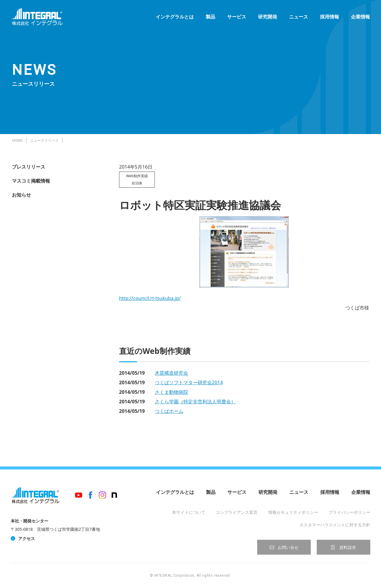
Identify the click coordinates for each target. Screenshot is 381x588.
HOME (17, 140)
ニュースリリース (44, 140)
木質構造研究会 (171, 373)
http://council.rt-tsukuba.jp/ (150, 298)
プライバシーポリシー (349, 512)
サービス (236, 18)
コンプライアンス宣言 (237, 512)
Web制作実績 (137, 176)
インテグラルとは (174, 18)
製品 (210, 18)
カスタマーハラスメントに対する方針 (335, 525)
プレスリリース (29, 167)
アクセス (26, 538)
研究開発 (267, 18)
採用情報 (329, 18)
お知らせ (21, 195)
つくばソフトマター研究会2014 (189, 382)
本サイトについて (189, 512)
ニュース (298, 18)
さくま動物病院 (171, 392)
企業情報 (360, 18)
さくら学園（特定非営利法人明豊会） (195, 402)
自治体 (137, 183)
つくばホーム (169, 411)
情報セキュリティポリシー (293, 512)
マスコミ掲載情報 (31, 181)
